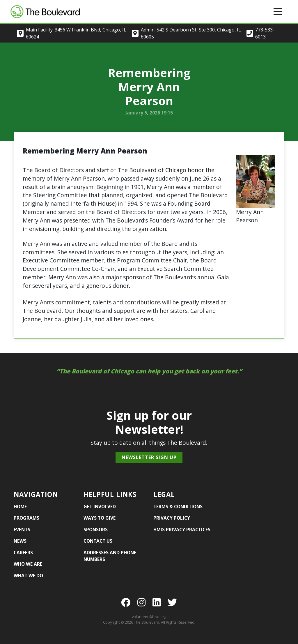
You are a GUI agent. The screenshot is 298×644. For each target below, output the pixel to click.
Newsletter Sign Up (149, 457)
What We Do (28, 576)
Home (20, 507)
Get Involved (100, 507)
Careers (23, 553)
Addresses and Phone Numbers (110, 556)
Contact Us (98, 541)
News (20, 541)
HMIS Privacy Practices (182, 530)
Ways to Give (100, 518)
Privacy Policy (172, 518)
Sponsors (96, 530)
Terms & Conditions (178, 507)
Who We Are (28, 564)
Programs (26, 518)
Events (22, 530)
